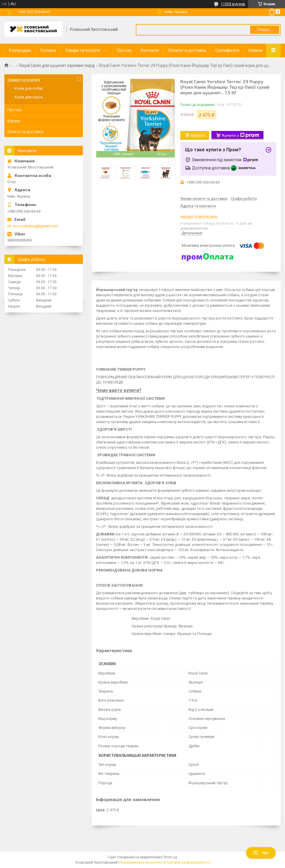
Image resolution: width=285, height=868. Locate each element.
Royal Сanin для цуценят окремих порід (57, 65)
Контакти (150, 50)
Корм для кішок (29, 97)
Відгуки (14, 121)
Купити (198, 135)
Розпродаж (20, 50)
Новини (255, 50)
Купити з (241, 135)
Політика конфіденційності (188, 862)
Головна (48, 50)
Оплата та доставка (187, 50)
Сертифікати (227, 50)
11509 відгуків (233, 4)
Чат (261, 853)
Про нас (124, 50)
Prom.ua (170, 857)
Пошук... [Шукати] (264, 30)
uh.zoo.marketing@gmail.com (33, 226)
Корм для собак (29, 88)
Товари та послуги (82, 50)
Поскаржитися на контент (141, 862)
